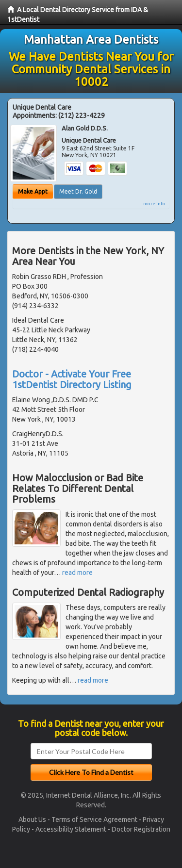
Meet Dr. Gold (78, 191)
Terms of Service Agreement (94, 819)
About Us (32, 819)
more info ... (156, 204)
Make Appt (33, 191)
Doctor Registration (141, 829)
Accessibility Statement (71, 829)
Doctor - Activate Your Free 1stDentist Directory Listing (72, 379)
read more (77, 573)
